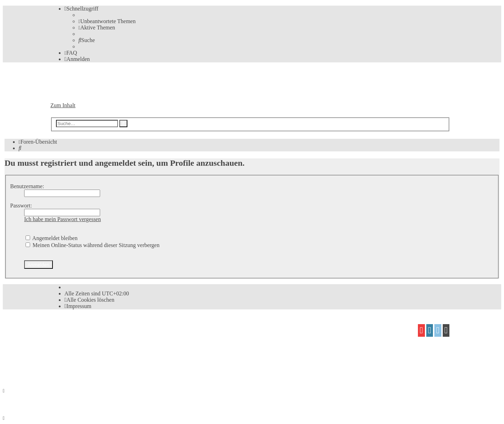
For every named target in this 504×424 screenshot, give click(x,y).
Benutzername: (27, 186)
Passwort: (21, 206)
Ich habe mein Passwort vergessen (62, 219)
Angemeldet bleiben (51, 238)
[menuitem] (107, 21)
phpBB (90, 328)
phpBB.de (131, 341)
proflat (74, 355)
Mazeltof (109, 355)
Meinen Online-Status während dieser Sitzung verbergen (93, 245)
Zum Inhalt (63, 105)
